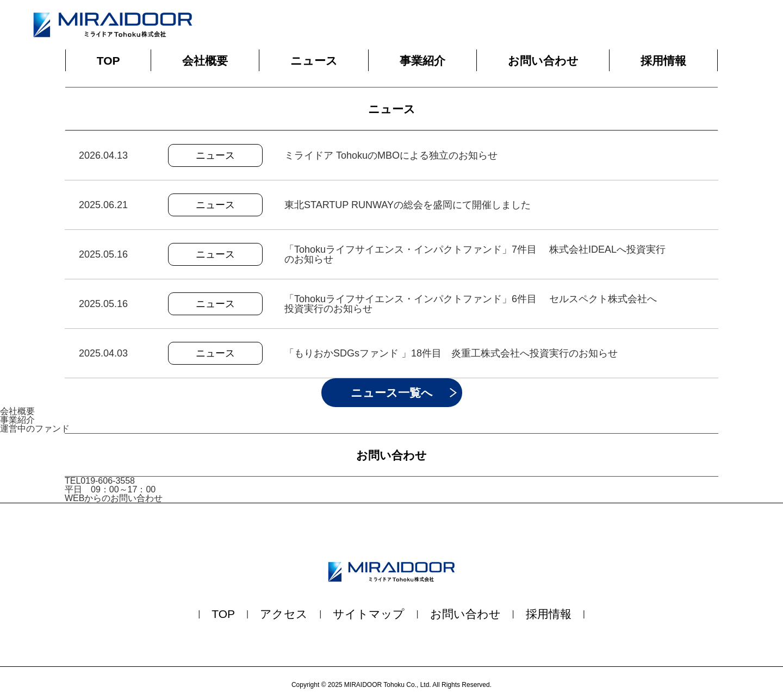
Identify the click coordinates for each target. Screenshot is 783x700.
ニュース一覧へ (392, 393)
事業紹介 (422, 61)
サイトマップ (369, 614)
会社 (205, 61)
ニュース (314, 61)
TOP (108, 61)
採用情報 (663, 61)
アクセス (284, 614)
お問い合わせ (543, 61)
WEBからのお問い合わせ (114, 498)
